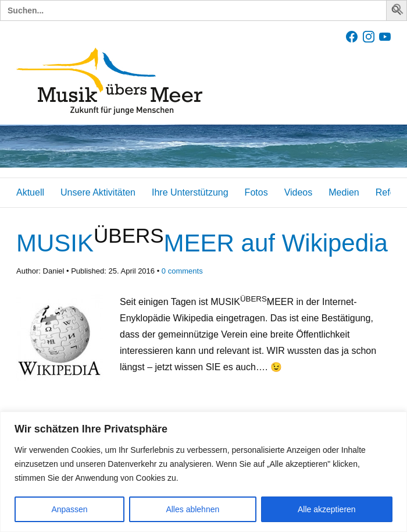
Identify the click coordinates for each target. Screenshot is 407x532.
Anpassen (69, 509)
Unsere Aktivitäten (98, 192)
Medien (344, 192)
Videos (299, 192)
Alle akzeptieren (327, 509)
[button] (398, 11)
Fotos (256, 192)
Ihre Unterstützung (190, 192)
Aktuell (30, 192)
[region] (203, 472)
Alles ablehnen (192, 509)
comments (182, 271)
